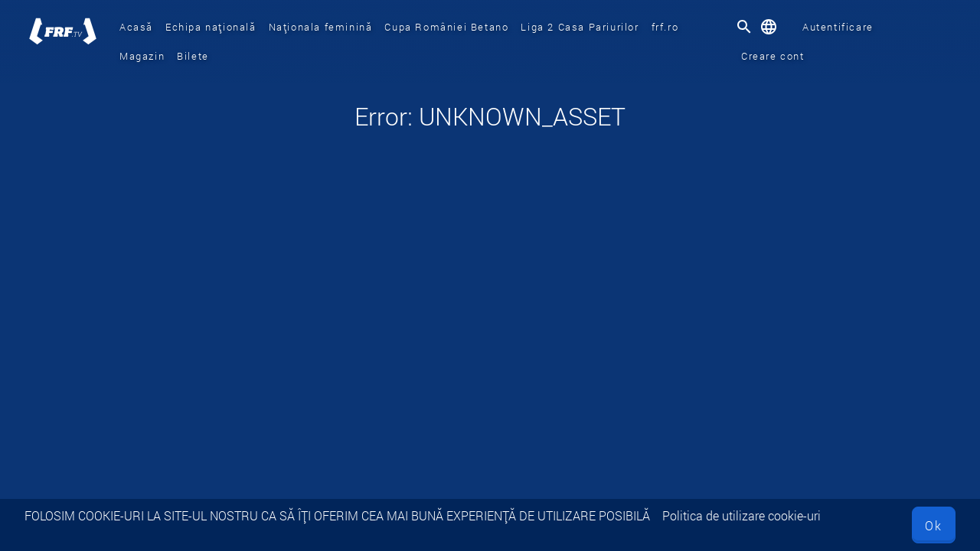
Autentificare (838, 27)
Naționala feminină (321, 27)
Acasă (136, 27)
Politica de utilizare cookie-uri (742, 515)
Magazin (142, 56)
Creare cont (773, 56)
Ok (934, 525)
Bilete (193, 56)
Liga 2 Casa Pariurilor (580, 27)
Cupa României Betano (446, 27)
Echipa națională (211, 27)
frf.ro (665, 27)
